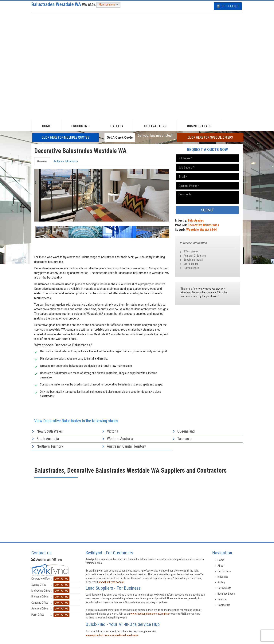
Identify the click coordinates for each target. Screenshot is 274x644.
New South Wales (50, 431)
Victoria (113, 431)
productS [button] (80, 126)
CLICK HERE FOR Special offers (210, 137)
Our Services (224, 571)
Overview (42, 161)
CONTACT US (61, 579)
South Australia (48, 439)
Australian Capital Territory (126, 446)
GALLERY (117, 126)
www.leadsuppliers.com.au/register (150, 614)
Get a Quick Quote (120, 137)
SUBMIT (207, 210)
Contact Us (224, 605)
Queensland (186, 431)
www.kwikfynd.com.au (111, 582)
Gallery (221, 582)
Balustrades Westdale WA (64, 4)
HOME (46, 126)
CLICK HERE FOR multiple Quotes (65, 137)
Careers (222, 599)
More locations (108, 5)
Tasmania (184, 439)
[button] (44, 234)
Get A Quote (224, 588)
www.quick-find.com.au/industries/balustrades (112, 635)
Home (221, 560)
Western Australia (120, 439)
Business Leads (199, 126)
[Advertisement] (137, 40)
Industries (223, 577)
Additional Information (66, 161)
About (221, 566)
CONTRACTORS (155, 126)
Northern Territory (50, 446)
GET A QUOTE (228, 6)
